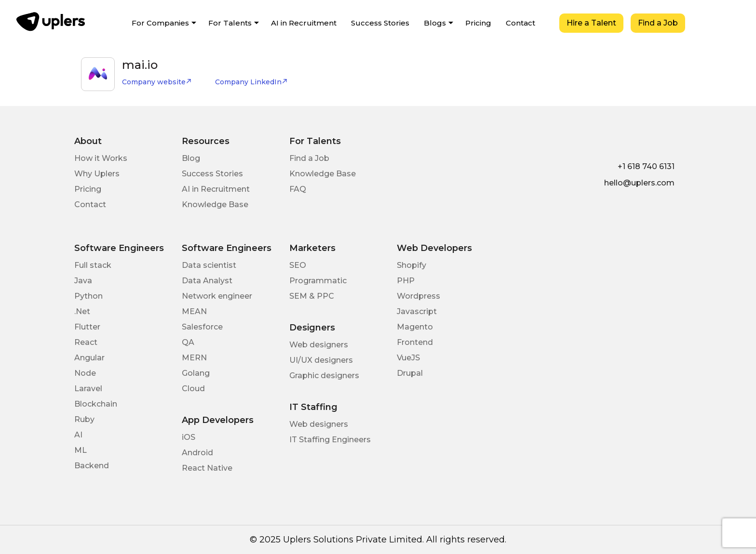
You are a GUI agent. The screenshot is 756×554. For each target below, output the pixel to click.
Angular (89, 358)
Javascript (417, 311)
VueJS (408, 358)
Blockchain (96, 404)
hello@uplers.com (639, 183)
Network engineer (217, 296)
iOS (189, 437)
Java (83, 281)
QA (188, 342)
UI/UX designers (321, 360)
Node (85, 373)
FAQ (298, 189)
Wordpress (418, 296)
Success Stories (380, 23)
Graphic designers (324, 376)
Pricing (478, 23)
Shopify (412, 265)
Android (197, 453)
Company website (157, 82)
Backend (92, 466)
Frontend (415, 342)
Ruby (84, 419)
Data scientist (209, 265)
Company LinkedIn (251, 82)
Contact (520, 23)
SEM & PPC (312, 296)
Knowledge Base (215, 204)
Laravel (88, 389)
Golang (196, 373)
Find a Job (658, 23)
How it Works (101, 158)
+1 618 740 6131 (646, 166)
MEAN (194, 311)
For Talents (230, 23)
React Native (207, 468)
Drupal (410, 373)
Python (88, 296)
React (86, 342)
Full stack (93, 265)
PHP (406, 281)
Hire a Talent (591, 23)
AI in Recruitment (304, 23)
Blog (191, 158)
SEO (298, 265)
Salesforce (202, 327)
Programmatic (318, 281)
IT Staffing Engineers (330, 440)
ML (81, 450)
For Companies (160, 23)
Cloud (193, 389)
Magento (415, 327)
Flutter (87, 327)
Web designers (319, 345)
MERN (194, 358)
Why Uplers (97, 174)
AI (78, 435)
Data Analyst (207, 281)
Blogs (435, 23)
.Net (82, 311)
